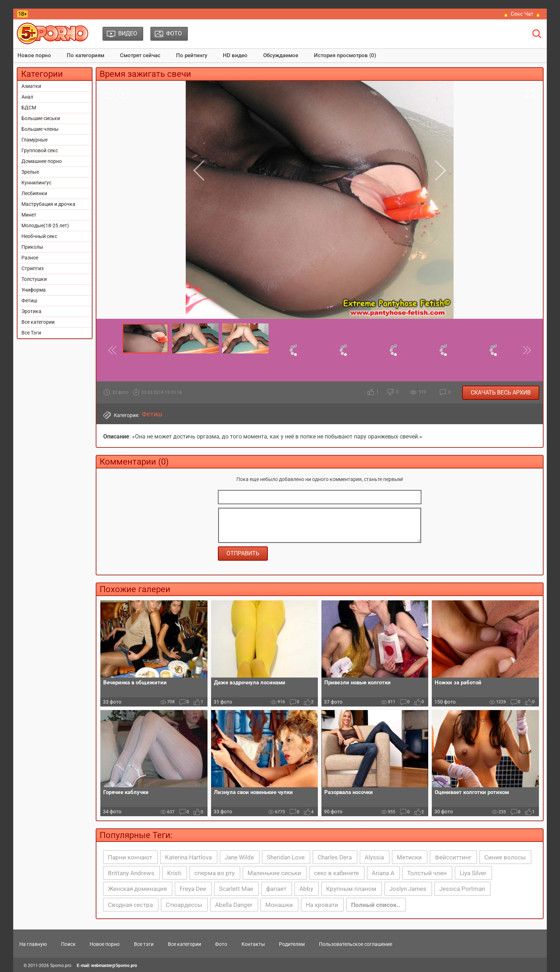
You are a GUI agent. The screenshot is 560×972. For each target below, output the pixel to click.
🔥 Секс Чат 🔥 (522, 14)
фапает (276, 889)
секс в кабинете (336, 873)
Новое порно (34, 55)
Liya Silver (473, 873)
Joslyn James (408, 889)
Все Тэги (31, 333)
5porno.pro (61, 966)
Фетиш (29, 301)
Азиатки (31, 86)
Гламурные (34, 140)
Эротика (31, 311)
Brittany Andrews (131, 873)
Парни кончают (130, 857)
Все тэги (144, 944)
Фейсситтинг (453, 857)
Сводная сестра (130, 905)
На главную (33, 944)
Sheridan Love (286, 857)
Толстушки (34, 279)
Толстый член (427, 873)
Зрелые (30, 172)
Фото (221, 944)
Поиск (68, 944)
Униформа (34, 290)
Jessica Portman (462, 889)
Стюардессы (184, 905)
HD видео (235, 55)
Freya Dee (193, 889)
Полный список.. (376, 905)
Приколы (32, 247)
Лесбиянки (34, 193)
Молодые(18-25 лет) (45, 225)
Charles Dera (335, 857)
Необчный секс (39, 236)
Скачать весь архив (501, 393)
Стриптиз (32, 268)
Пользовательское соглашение (356, 944)
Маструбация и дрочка (48, 204)
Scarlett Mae (236, 889)
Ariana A (383, 873)
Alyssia (374, 857)
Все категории (38, 322)
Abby (306, 889)
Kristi (174, 873)
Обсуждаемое (281, 55)
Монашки (279, 905)
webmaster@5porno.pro (114, 966)
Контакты (253, 944)
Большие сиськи (41, 118)
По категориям (86, 55)
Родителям (292, 944)
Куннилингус (36, 183)
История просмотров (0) (345, 55)
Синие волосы (505, 857)
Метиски (409, 857)
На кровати (322, 905)
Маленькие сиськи (274, 873)
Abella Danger (234, 905)
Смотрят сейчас (140, 55)
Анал (27, 97)
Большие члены (40, 129)
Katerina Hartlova (188, 857)
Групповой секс (40, 150)
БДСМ (29, 108)
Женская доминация (137, 889)
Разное (30, 258)
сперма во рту (214, 873)
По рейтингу (192, 55)
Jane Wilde (239, 857)
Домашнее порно (42, 161)
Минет (29, 215)
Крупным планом (351, 889)
